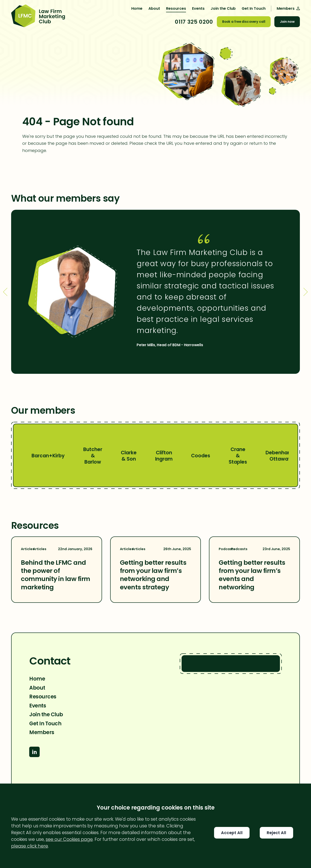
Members (42, 732)
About (154, 8)
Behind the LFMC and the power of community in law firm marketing (56, 575)
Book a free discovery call (244, 22)
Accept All (232, 833)
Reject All (276, 833)
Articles (34, 549)
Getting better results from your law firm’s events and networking (252, 575)
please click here (30, 846)
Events (198, 8)
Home (137, 8)
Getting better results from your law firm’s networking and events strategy (153, 575)
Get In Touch (254, 8)
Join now (287, 22)
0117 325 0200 (194, 22)
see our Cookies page (69, 839)
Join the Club (223, 8)
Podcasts (233, 549)
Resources (176, 8)
